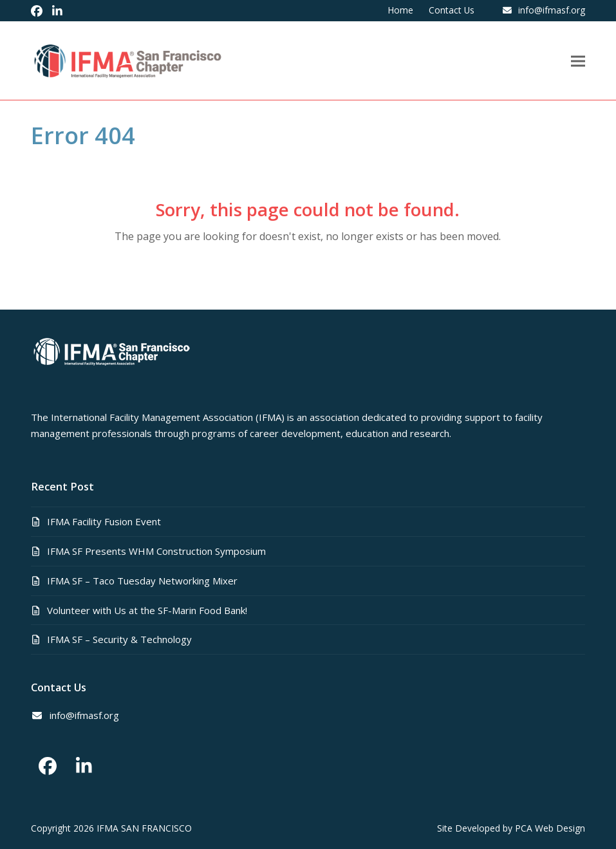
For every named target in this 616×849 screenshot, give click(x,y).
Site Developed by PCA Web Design (511, 828)
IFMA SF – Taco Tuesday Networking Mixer (142, 581)
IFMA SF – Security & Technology (119, 639)
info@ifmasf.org (552, 10)
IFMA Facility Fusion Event (104, 521)
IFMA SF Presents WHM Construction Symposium (156, 551)
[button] (578, 61)
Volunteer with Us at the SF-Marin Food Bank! (147, 610)
